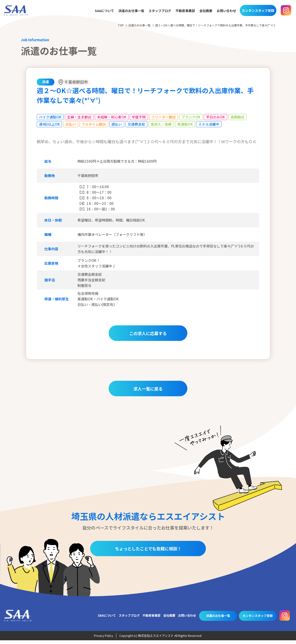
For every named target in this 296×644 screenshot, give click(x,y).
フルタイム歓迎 (94, 124)
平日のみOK (216, 117)
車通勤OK (186, 124)
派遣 (46, 82)
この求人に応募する (148, 334)
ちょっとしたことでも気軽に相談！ (148, 552)
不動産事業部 (185, 11)
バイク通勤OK (50, 117)
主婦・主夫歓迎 (79, 117)
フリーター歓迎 (164, 117)
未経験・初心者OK (112, 117)
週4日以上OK (50, 124)
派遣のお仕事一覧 (131, 11)
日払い (71, 124)
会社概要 (206, 11)
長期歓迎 (239, 117)
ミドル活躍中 (210, 124)
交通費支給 (137, 124)
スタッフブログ (160, 11)
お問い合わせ (226, 11)
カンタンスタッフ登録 (258, 10)
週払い (117, 124)
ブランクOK (192, 117)
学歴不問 (139, 117)
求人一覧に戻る (148, 392)
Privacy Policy (103, 639)
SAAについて (104, 11)
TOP (121, 25)
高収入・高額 (162, 124)
